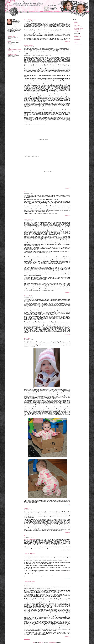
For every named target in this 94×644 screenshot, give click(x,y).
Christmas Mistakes (30, 554)
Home (76, 21)
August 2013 (77, 41)
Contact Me (77, 24)
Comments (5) (68, 42)
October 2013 (77, 38)
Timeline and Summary (79, 28)
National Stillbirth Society (13, 54)
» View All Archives (78, 44)
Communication (29, 296)
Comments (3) (68, 292)
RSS (34, 642)
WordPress (41, 642)
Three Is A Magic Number (30, 539)
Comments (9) (68, 505)
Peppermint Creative (52, 642)
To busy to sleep (29, 45)
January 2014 (77, 35)
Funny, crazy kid (29, 219)
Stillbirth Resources (78, 27)
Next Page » (27, 639)
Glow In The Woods (12, 36)
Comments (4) (68, 188)
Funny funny (28, 508)
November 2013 (78, 37)
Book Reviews (77, 25)
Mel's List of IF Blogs (12, 45)
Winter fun (27, 338)
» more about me (10, 33)
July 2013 (76, 42)
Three (26, 536)
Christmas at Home (30, 582)
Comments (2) (68, 335)
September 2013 (78, 39)
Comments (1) (68, 637)
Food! (26, 192)
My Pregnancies (78, 31)
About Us (76, 22)
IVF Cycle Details (78, 30)
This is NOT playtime (30, 20)
